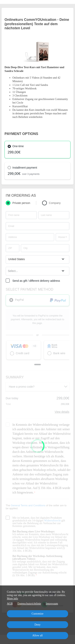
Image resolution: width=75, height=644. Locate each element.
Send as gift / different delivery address (36, 281)
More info (12, 599)
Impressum (52, 604)
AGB (10, 604)
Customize (38, 614)
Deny (37, 625)
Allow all (37, 635)
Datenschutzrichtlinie (29, 604)
